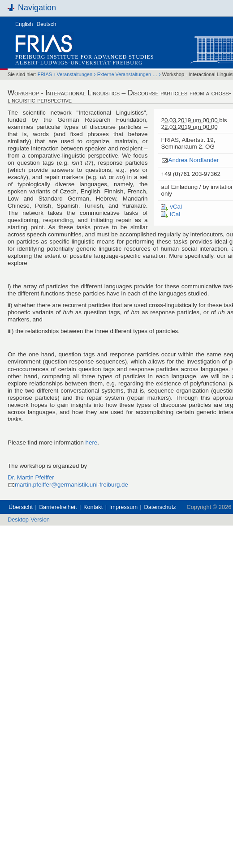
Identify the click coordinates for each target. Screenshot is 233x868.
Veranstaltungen (75, 74)
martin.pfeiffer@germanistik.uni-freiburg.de (71, 485)
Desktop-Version (29, 520)
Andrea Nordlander (193, 160)
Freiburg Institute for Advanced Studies (84, 57)
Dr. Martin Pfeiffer (31, 477)
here (92, 443)
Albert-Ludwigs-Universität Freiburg (79, 63)
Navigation (37, 8)
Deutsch (47, 24)
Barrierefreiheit (58, 507)
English (24, 24)
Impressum (123, 507)
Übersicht (21, 507)
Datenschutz (160, 507)
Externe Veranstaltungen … (127, 74)
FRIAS (45, 74)
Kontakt (93, 507)
